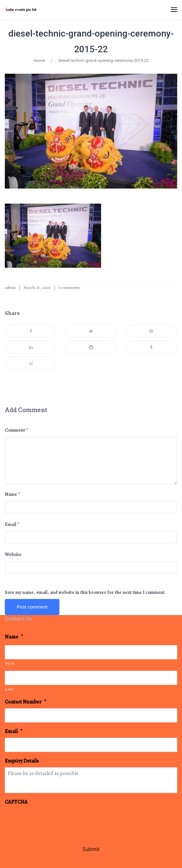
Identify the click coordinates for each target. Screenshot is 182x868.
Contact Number (26, 702)
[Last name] (91, 678)
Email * (12, 524)
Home (39, 60)
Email (14, 732)
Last (9, 689)
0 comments (69, 287)
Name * (13, 494)
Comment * (17, 430)
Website (13, 554)
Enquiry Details (22, 761)
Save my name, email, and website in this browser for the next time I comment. (85, 592)
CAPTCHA (16, 802)
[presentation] (54, 821)
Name (14, 637)
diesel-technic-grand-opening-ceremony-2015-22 (103, 60)
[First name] (91, 652)
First (10, 663)
